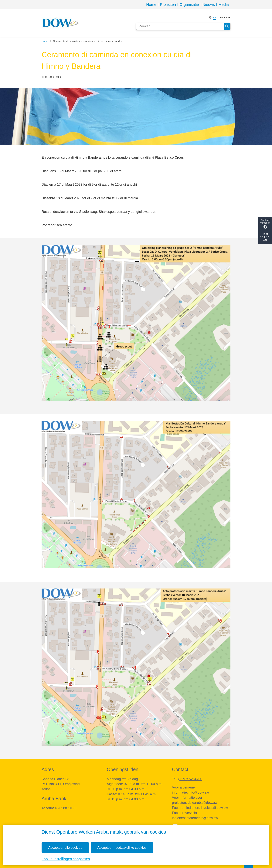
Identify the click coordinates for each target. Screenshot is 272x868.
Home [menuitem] (151, 5)
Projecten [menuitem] (168, 5)
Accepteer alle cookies (65, 847)
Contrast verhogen (265, 224)
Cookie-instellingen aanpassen (66, 859)
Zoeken (227, 26)
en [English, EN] (221, 17)
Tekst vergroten (265, 237)
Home (45, 41)
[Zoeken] (180, 26)
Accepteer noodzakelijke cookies (122, 847)
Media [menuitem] (224, 5)
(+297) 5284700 (190, 779)
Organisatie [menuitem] (189, 5)
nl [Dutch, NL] (215, 17)
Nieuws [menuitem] (209, 5)
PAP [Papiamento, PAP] (228, 17)
